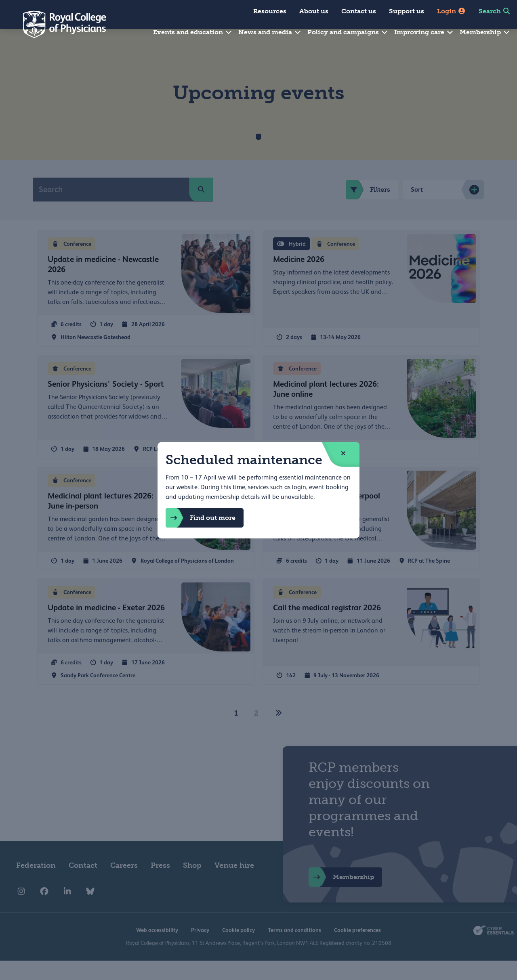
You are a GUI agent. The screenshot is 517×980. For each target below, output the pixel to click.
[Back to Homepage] (59, 24)
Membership (485, 32)
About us (314, 11)
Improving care (424, 32)
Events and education (193, 32)
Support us (407, 11)
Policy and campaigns (348, 32)
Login (451, 11)
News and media (270, 32)
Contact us (359, 11)
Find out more (201, 518)
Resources (270, 11)
